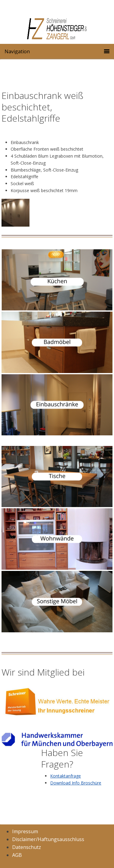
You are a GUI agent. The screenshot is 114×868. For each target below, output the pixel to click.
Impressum (25, 831)
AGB (17, 855)
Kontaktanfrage (66, 776)
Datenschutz (27, 847)
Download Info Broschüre (76, 783)
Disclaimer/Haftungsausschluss (48, 839)
